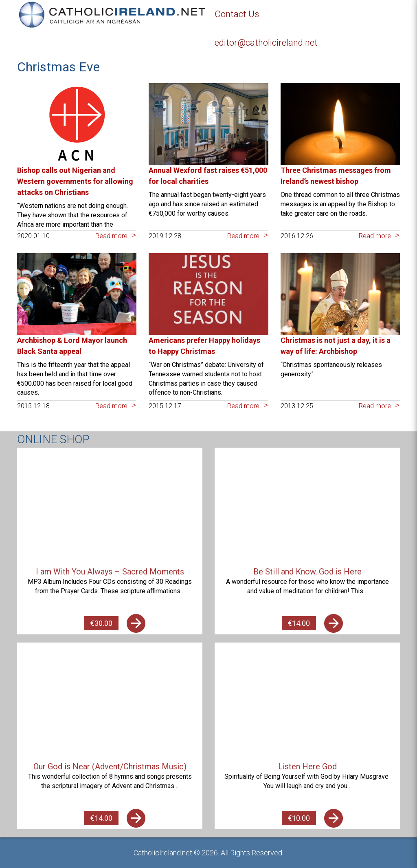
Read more (111, 236)
